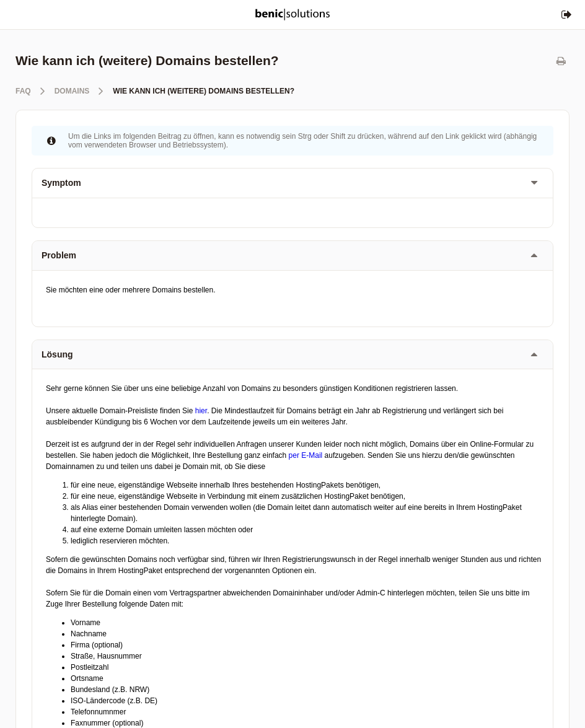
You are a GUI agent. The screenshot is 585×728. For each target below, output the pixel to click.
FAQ (23, 91)
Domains (72, 91)
